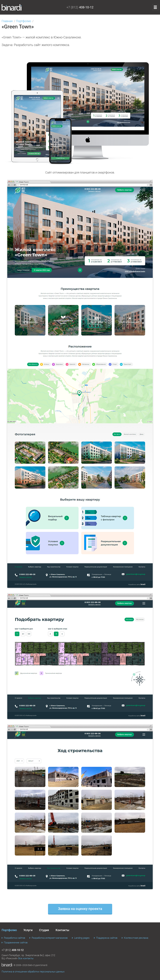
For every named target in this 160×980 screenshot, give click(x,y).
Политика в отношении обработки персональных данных (33, 972)
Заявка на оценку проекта (80, 909)
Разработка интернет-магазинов (50, 938)
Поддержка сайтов (107, 938)
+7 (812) (80, 7)
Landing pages (82, 938)
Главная (7, 21)
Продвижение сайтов (16, 943)
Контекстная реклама (136, 938)
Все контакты (26, 958)
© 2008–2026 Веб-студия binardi (30, 965)
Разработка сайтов (14, 938)
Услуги (28, 930)
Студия (44, 930)
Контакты (62, 930)
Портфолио (24, 21)
